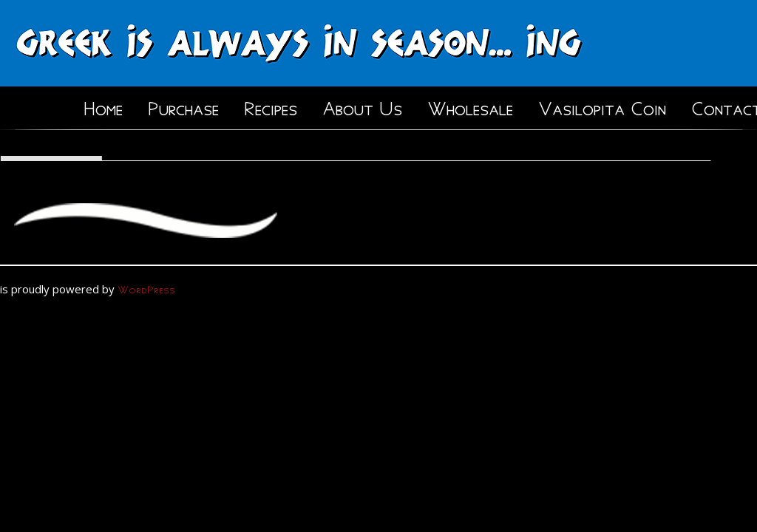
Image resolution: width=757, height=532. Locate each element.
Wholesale (470, 106)
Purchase (183, 106)
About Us (362, 106)
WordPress (146, 288)
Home (103, 106)
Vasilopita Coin (602, 106)
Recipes (271, 106)
